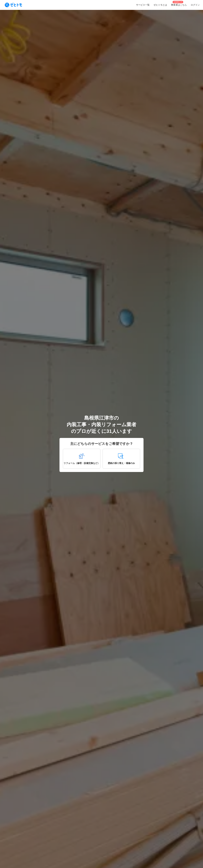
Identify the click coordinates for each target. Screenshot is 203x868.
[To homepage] (13, 5)
